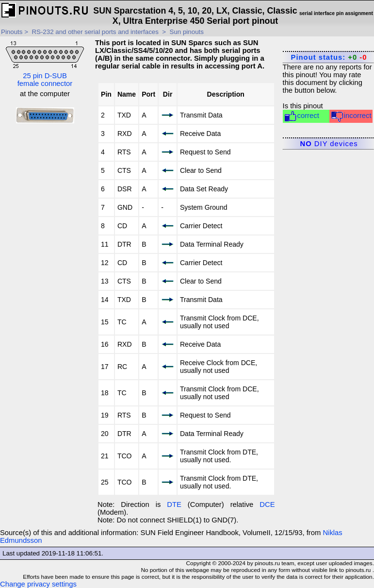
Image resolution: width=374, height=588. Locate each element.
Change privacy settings (38, 584)
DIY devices (329, 144)
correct (301, 116)
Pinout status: (329, 57)
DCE (267, 504)
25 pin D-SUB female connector (45, 63)
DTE (174, 504)
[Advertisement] (45, 278)
